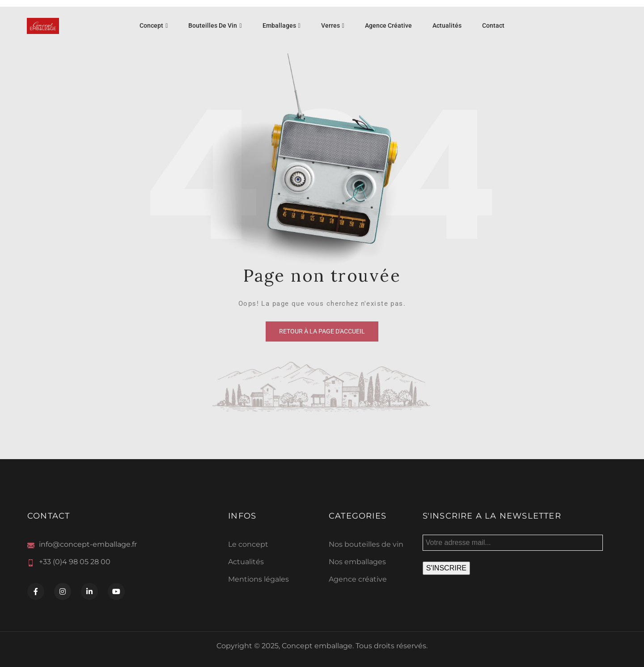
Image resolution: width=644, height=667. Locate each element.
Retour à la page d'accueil (322, 331)
